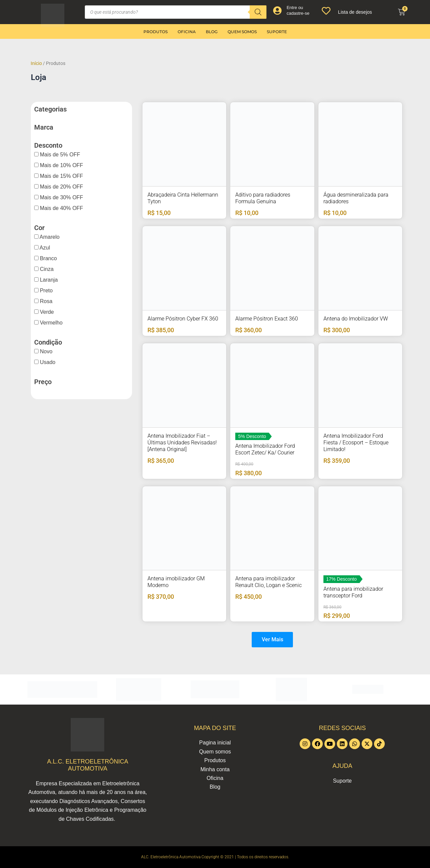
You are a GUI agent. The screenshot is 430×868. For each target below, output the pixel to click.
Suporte (277, 32)
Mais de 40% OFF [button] (61, 208)
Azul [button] (44, 248)
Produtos (156, 32)
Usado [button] (47, 362)
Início (36, 63)
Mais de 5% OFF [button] (59, 155)
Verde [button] (46, 312)
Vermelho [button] (51, 323)
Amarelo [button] (49, 237)
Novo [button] (46, 351)
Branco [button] (48, 258)
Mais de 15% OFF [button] (61, 176)
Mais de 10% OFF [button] (61, 165)
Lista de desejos (355, 12)
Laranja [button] (48, 280)
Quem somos (242, 32)
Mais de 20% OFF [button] (61, 187)
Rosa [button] (46, 301)
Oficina (187, 32)
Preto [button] (46, 291)
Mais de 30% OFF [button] (61, 197)
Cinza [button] (46, 269)
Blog (212, 32)
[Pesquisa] (258, 12)
